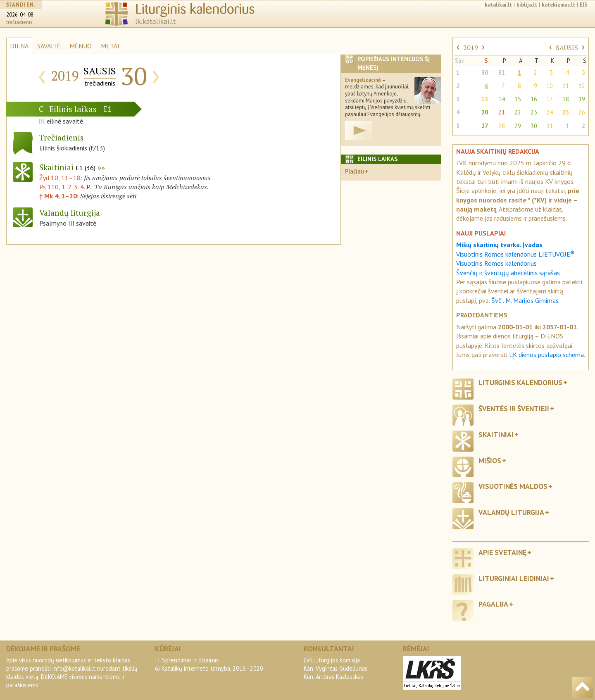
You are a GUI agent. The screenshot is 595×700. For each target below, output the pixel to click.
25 (566, 112)
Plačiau (355, 171)
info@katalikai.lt (74, 668)
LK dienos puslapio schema (546, 355)
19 (582, 99)
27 (485, 126)
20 (485, 112)
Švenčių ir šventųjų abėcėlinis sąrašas (508, 273)
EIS (583, 5)
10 (550, 86)
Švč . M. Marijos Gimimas (525, 300)
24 (550, 112)
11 (566, 86)
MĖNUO (81, 46)
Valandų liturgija (511, 512)
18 (566, 99)
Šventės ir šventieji (514, 408)
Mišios (490, 461)
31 (502, 73)
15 (518, 99)
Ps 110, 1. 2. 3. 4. (62, 187)
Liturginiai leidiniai (514, 578)
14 (502, 99)
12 (582, 86)
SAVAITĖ (49, 46)
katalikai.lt (498, 5)
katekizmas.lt (558, 5)
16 (534, 99)
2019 (471, 48)
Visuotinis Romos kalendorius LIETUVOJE (515, 254)
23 (534, 112)
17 (550, 99)
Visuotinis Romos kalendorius (496, 263)
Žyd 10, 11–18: (62, 178)
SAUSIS (567, 48)
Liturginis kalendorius (520, 382)
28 (502, 126)
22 (518, 112)
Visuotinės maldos (513, 486)
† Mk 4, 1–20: (60, 196)
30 (485, 73)
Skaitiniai (67, 167)
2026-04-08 (20, 15)
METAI (110, 46)
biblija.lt (527, 5)
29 (518, 126)
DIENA (19, 46)
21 (502, 112)
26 (582, 112)
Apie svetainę (502, 552)
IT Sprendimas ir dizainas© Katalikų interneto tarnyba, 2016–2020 (209, 664)
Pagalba (493, 604)
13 (485, 99)
